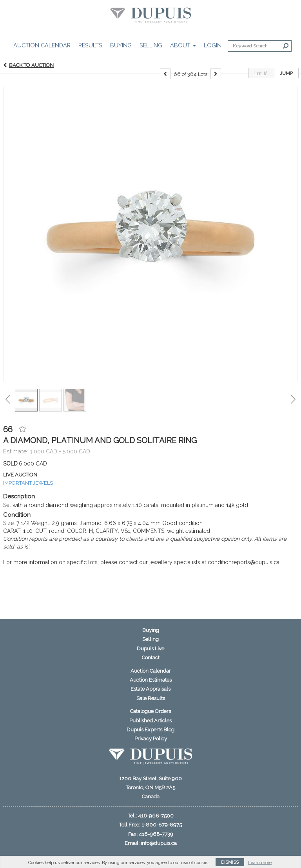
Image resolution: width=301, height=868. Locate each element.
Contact (151, 658)
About (183, 45)
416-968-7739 (156, 834)
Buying (121, 45)
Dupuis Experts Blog (150, 730)
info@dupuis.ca (159, 843)
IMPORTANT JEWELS (28, 491)
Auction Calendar (42, 45)
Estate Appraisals (150, 689)
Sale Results (151, 698)
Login (213, 45)
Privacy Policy (151, 739)
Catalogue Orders (150, 711)
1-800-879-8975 (162, 825)
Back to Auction (31, 73)
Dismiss (230, 862)
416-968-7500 (156, 816)
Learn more (260, 863)
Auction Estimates (151, 680)
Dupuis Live (150, 649)
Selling (151, 45)
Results (90, 45)
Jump (286, 81)
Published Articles (150, 721)
